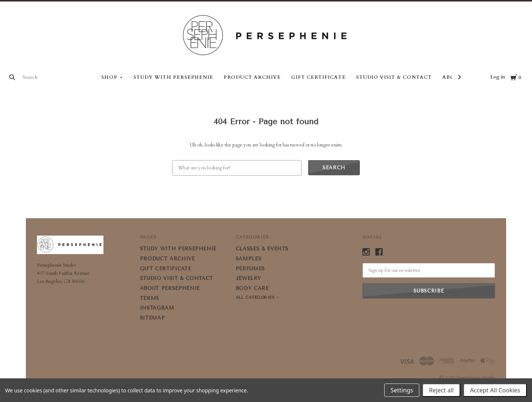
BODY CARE (252, 288)
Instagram (157, 308)
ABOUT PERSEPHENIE (170, 288)
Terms (150, 298)
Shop (109, 77)
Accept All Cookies (495, 390)
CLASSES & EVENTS (262, 249)
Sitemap (153, 318)
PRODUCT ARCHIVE (252, 77)
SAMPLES (249, 259)
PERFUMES (250, 269)
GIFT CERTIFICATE (318, 77)
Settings (402, 390)
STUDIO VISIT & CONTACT (394, 77)
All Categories (256, 298)
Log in (498, 77)
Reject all (441, 390)
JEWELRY (248, 278)
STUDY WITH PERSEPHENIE (173, 77)
